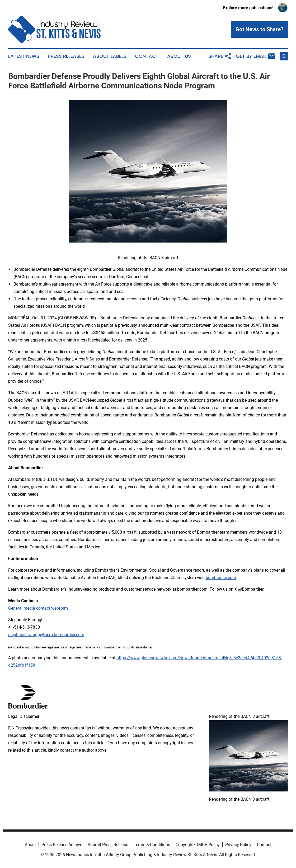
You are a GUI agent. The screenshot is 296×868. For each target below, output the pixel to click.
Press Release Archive (62, 845)
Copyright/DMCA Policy (198, 845)
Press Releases (66, 56)
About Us (179, 56)
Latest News (24, 56)
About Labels (110, 56)
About (30, 845)
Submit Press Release (108, 845)
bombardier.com (221, 578)
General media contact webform (38, 608)
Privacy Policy (238, 845)
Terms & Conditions (152, 845)
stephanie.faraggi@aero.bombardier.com (46, 635)
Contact (147, 56)
